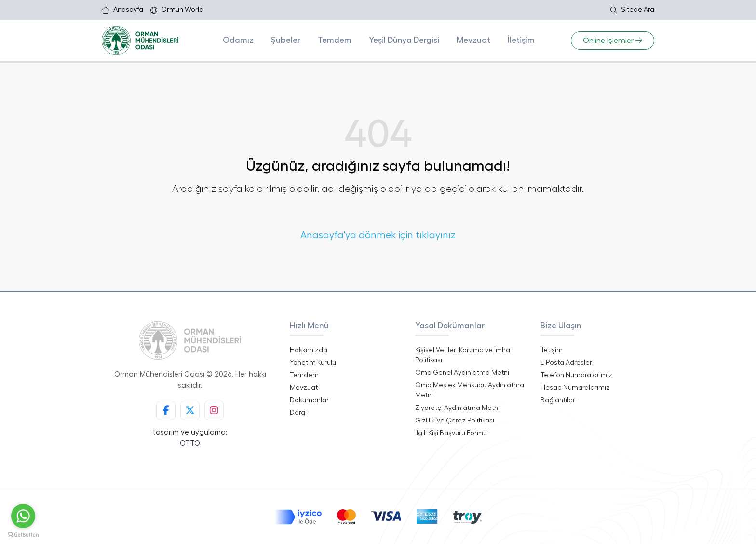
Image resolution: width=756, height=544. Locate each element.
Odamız (238, 40)
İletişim (521, 40)
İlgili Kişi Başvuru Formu (451, 433)
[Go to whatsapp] (23, 516)
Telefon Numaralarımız (576, 375)
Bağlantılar (558, 400)
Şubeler (286, 40)
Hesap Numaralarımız (575, 388)
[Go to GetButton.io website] (23, 534)
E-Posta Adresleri (567, 363)
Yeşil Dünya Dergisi (404, 40)
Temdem (335, 40)
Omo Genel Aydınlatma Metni (462, 373)
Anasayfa (122, 10)
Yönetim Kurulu (313, 363)
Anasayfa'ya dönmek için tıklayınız (378, 235)
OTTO (190, 443)
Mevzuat (473, 40)
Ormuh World (177, 10)
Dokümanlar (309, 400)
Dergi (298, 413)
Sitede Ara (632, 10)
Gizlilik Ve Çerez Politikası (455, 421)
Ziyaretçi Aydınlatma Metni (457, 408)
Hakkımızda (309, 350)
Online (613, 40)
